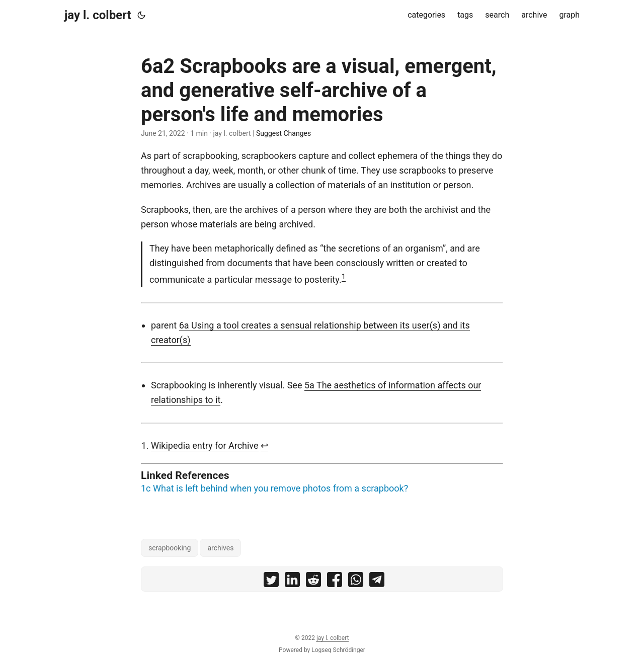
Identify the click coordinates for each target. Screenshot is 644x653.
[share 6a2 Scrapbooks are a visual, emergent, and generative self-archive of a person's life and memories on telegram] (377, 582)
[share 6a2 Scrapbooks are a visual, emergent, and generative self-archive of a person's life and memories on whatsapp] (356, 582)
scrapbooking (170, 548)
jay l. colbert (98, 15)
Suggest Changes (284, 133)
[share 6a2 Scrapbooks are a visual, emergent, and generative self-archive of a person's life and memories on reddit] (313, 582)
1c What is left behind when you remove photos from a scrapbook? (274, 488)
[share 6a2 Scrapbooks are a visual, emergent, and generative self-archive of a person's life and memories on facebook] (335, 582)
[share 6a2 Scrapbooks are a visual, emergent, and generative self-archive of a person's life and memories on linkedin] (292, 582)
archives (220, 548)
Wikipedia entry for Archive (205, 445)
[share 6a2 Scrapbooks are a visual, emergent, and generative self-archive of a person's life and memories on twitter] (271, 582)
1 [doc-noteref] (344, 277)
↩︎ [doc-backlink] (264, 445)
